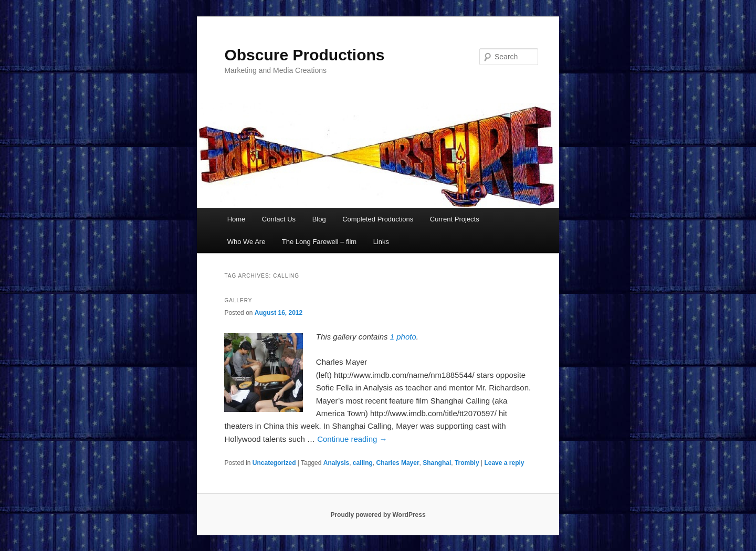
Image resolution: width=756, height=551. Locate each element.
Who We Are (246, 242)
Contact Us (279, 219)
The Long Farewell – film (319, 242)
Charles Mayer (398, 463)
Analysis (336, 463)
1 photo (403, 337)
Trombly (467, 463)
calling (363, 463)
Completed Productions (378, 219)
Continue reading (352, 439)
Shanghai (437, 463)
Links (381, 242)
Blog (319, 219)
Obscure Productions (304, 55)
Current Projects (455, 219)
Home (237, 219)
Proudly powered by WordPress (378, 515)
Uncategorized (274, 463)
